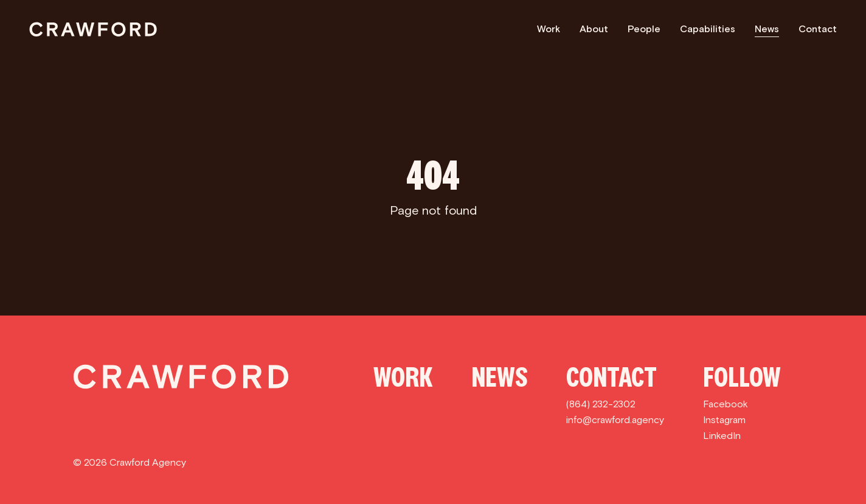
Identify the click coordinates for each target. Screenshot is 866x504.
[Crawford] (93, 29)
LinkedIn (722, 436)
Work (549, 29)
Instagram (724, 420)
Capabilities (708, 29)
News (767, 29)
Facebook (726, 404)
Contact (818, 29)
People (644, 29)
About (594, 29)
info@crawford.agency (615, 420)
